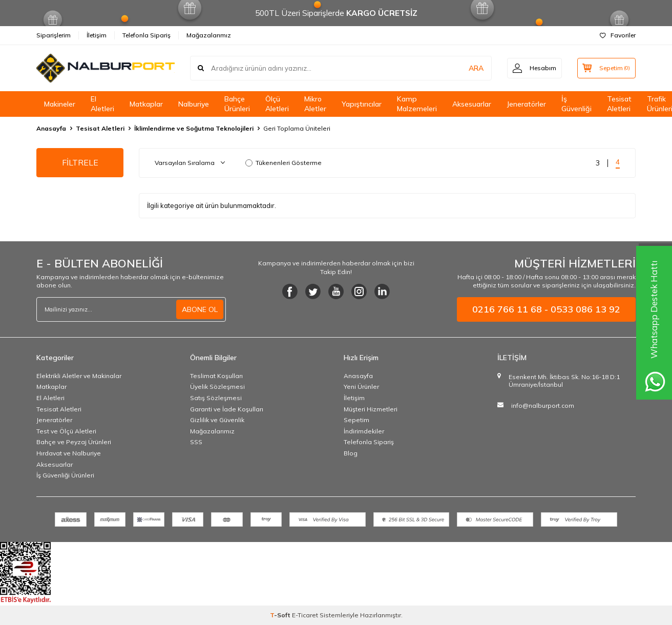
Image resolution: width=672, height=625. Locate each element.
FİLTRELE (80, 162)
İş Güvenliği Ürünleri (65, 475)
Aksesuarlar (472, 104)
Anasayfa (51, 128)
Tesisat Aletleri (619, 104)
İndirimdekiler (364, 431)
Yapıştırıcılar (362, 104)
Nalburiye (194, 104)
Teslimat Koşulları (216, 376)
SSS (196, 442)
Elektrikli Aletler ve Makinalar (79, 376)
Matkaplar (146, 104)
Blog (351, 453)
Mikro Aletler (315, 104)
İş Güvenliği (576, 104)
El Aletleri (102, 104)
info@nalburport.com (543, 405)
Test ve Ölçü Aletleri (66, 431)
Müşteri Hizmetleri (371, 409)
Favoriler (618, 35)
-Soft (281, 615)
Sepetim (356, 420)
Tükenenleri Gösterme (283, 163)
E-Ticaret (305, 615)
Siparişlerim (54, 35)
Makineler (60, 104)
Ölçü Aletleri (277, 104)
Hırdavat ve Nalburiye (69, 453)
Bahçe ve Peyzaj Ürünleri (74, 442)
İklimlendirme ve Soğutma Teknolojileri (194, 128)
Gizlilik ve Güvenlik (217, 420)
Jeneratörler (526, 104)
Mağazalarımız (209, 35)
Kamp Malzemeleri (417, 104)
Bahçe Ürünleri (237, 104)
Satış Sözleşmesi (216, 398)
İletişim (97, 35)
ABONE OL (200, 309)
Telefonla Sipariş (146, 35)
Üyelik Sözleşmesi (217, 387)
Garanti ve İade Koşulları (227, 409)
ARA (476, 68)
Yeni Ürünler (361, 387)
